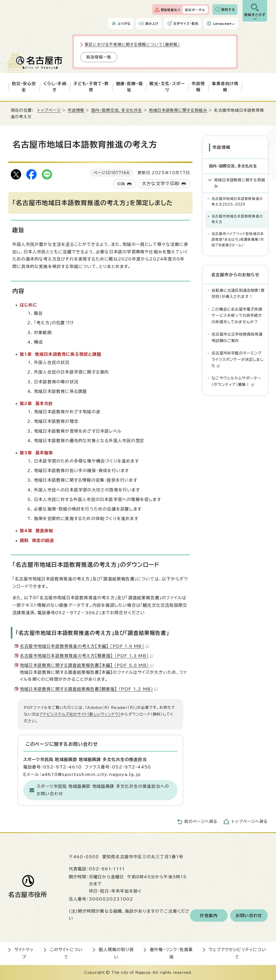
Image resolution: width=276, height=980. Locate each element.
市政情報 (198, 87)
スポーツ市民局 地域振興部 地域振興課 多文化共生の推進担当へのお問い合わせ (103, 790)
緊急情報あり (171, 10)
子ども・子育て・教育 (91, 87)
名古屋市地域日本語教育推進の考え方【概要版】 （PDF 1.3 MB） (86, 656)
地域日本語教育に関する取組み (178, 110)
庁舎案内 (209, 916)
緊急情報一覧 (99, 57)
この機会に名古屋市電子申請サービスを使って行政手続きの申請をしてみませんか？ (237, 315)
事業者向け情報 (225, 87)
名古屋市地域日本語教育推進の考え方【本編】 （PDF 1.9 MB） (84, 646)
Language (222, 23)
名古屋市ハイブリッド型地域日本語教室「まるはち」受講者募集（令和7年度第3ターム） (238, 240)
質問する (228, 10)
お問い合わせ (249, 916)
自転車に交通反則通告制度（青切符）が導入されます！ (238, 293)
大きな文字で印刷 (161, 184)
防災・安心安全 (24, 87)
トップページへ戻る (250, 821)
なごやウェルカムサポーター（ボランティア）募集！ (236, 381)
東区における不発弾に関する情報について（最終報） (132, 44)
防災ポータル (195, 10)
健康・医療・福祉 (129, 87)
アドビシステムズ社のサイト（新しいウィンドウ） (80, 714)
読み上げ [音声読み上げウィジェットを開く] (152, 23)
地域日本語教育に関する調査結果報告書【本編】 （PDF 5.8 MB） (87, 665)
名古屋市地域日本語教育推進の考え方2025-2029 (237, 202)
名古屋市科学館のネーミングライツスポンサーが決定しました (238, 359)
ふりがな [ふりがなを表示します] (124, 23)
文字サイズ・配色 (186, 23)
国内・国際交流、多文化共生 (117, 110)
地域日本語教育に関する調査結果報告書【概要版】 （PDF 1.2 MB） (89, 689)
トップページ (49, 110)
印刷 (121, 184)
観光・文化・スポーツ (167, 87)
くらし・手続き (55, 87)
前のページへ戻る (201, 821)
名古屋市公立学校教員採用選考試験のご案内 (237, 337)
